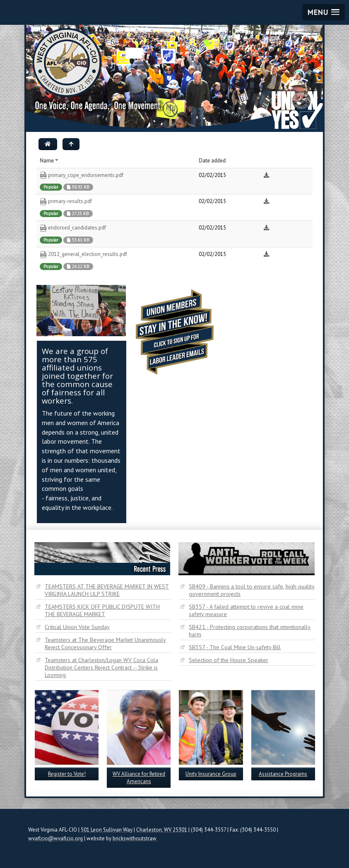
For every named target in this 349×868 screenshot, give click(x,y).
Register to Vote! (67, 774)
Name (50, 161)
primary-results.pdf (66, 202)
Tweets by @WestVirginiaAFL (257, 289)
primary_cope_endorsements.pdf (82, 176)
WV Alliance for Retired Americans (139, 778)
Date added (212, 161)
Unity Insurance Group (211, 774)
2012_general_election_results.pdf (83, 255)
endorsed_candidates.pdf (73, 228)
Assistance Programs (283, 774)
